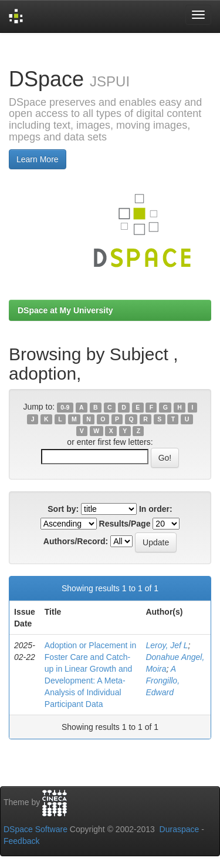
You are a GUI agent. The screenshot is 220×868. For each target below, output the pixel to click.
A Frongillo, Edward (163, 681)
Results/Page (125, 524)
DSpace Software (35, 829)
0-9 (65, 407)
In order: (156, 509)
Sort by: (63, 509)
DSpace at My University (65, 310)
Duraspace (180, 829)
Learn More (38, 159)
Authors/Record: (76, 541)
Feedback (21, 841)
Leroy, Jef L (167, 645)
